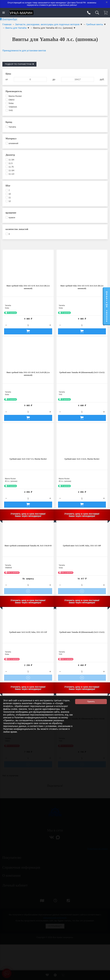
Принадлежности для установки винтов (24, 50)
